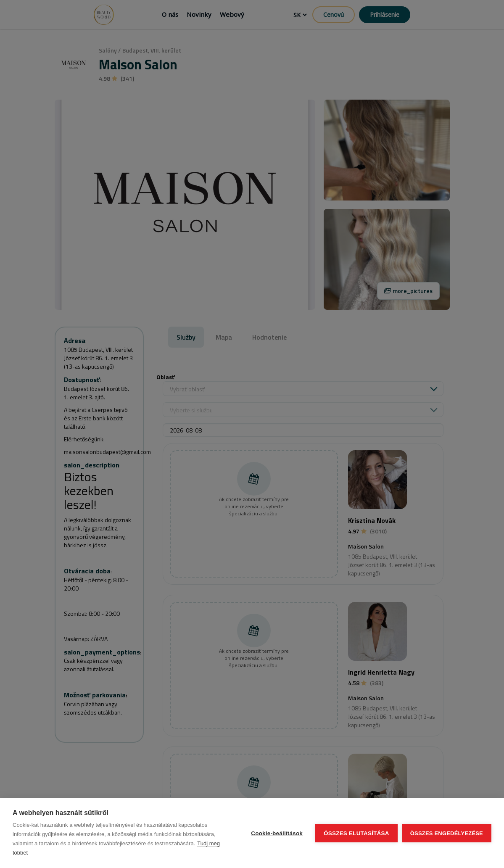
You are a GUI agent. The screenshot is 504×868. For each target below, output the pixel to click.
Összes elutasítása (356, 833)
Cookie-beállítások (277, 833)
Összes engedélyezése (447, 833)
